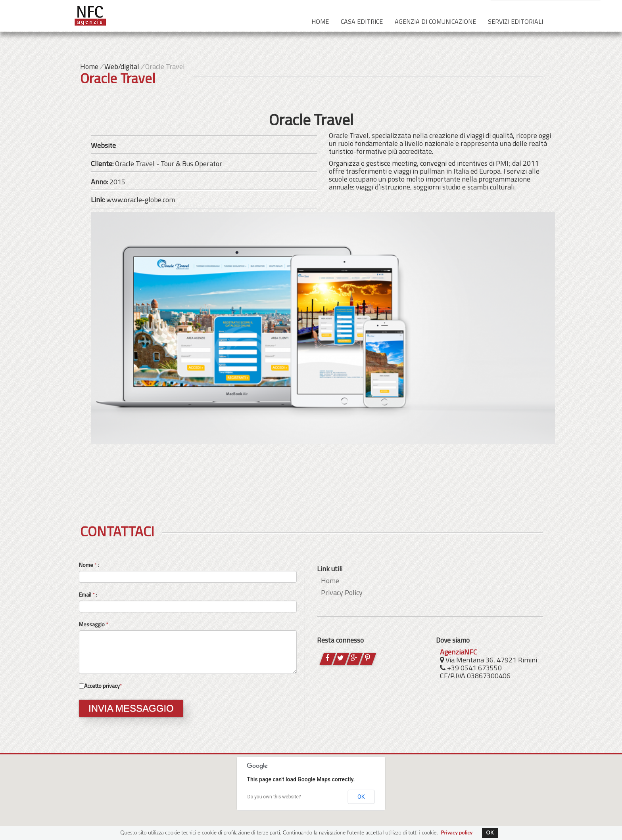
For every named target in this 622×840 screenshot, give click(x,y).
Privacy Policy (342, 592)
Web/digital (122, 66)
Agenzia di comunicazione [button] (435, 21)
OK (361, 797)
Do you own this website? (274, 797)
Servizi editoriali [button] (515, 21)
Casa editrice (362, 21)
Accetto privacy (102, 686)
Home (320, 21)
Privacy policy (457, 832)
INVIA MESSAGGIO (131, 708)
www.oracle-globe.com (141, 200)
